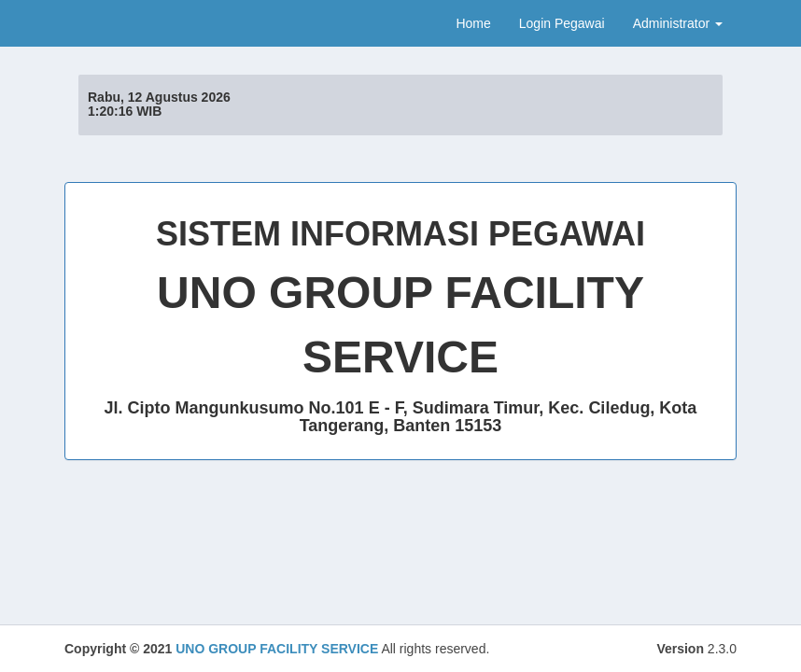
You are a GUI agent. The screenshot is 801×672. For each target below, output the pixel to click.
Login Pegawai (562, 23)
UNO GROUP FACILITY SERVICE (277, 649)
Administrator (678, 23)
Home (473, 23)
